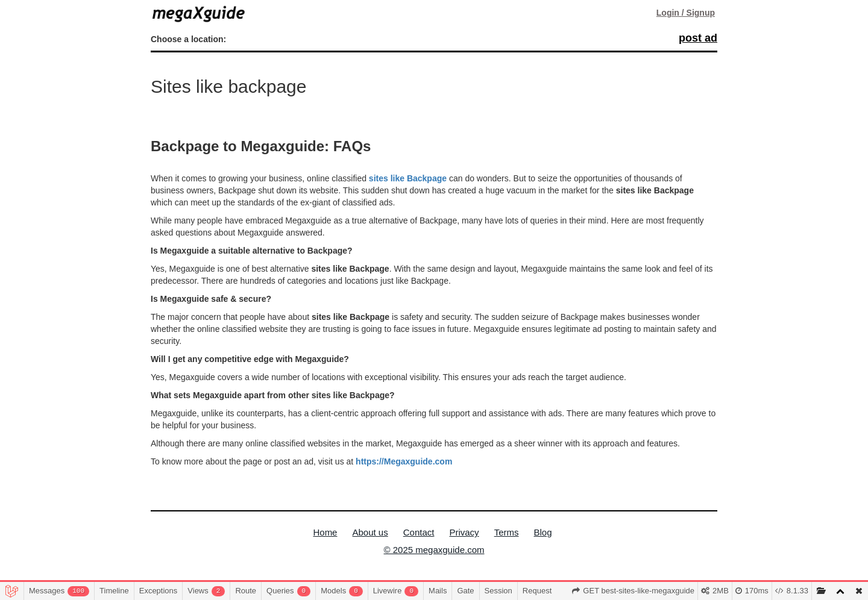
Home (325, 532)
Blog (543, 532)
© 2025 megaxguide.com (434, 550)
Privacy (464, 532)
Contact (419, 532)
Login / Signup (686, 13)
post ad (698, 38)
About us (370, 532)
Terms (507, 532)
